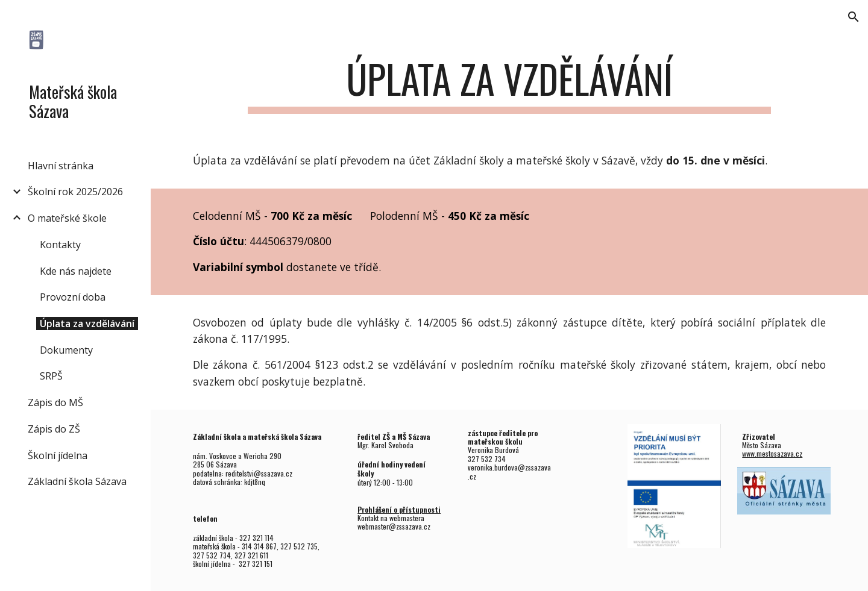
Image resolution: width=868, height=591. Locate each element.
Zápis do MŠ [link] (55, 402)
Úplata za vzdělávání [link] (87, 324)
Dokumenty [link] (66, 350)
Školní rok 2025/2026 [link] (75, 192)
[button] (854, 17)
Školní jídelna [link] (58, 455)
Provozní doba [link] (73, 297)
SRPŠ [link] (51, 376)
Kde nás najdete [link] (76, 271)
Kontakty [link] (60, 245)
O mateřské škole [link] (67, 218)
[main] (509, 85)
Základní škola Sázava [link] (77, 481)
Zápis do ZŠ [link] (54, 429)
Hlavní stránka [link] (61, 166)
